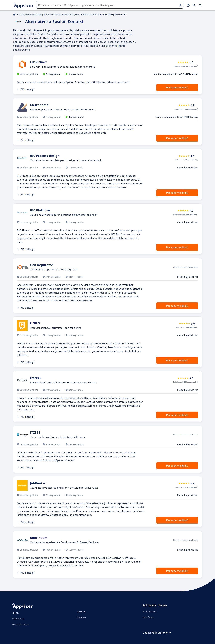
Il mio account (150, 611)
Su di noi (82, 611)
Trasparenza (18, 619)
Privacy (15, 613)
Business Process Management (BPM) (63, 14)
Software (82, 617)
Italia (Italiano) (162, 633)
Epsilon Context (90, 14)
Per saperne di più (177, 87)
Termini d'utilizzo (20, 624)
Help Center (149, 617)
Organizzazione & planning (31, 14)
